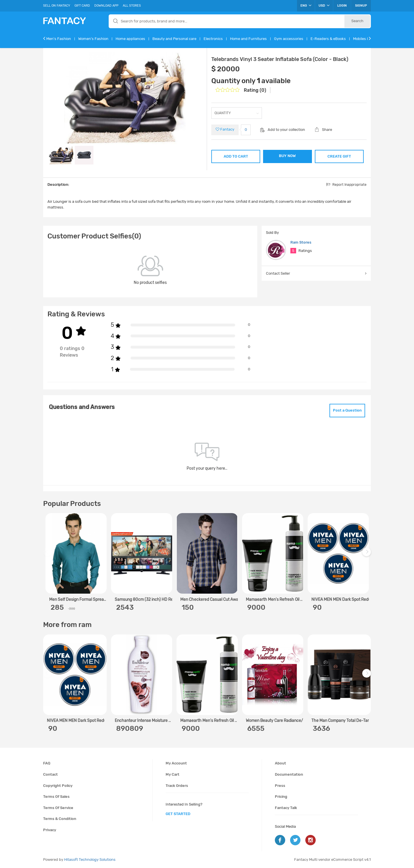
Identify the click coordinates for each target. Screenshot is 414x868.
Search (357, 21)
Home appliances (130, 39)
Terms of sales (56, 797)
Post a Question (347, 410)
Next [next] (367, 555)
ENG (306, 5)
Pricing (281, 797)
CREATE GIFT (339, 156)
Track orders (177, 786)
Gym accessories (289, 39)
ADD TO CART (236, 156)
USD (324, 5)
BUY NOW (287, 156)
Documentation (289, 774)
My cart (172, 774)
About (280, 763)
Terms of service (58, 808)
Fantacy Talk (286, 808)
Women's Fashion (93, 39)
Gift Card (82, 6)
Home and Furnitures (248, 39)
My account (176, 763)
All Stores (132, 6)
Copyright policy (58, 786)
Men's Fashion (59, 39)
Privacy (50, 830)
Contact (50, 774)
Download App (106, 6)
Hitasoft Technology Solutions (90, 860)
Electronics (213, 39)
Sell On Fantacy (57, 6)
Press (280, 786)
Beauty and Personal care (174, 39)
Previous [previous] (48, 555)
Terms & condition (60, 819)
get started (178, 814)
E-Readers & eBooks (328, 39)
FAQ (47, 763)
